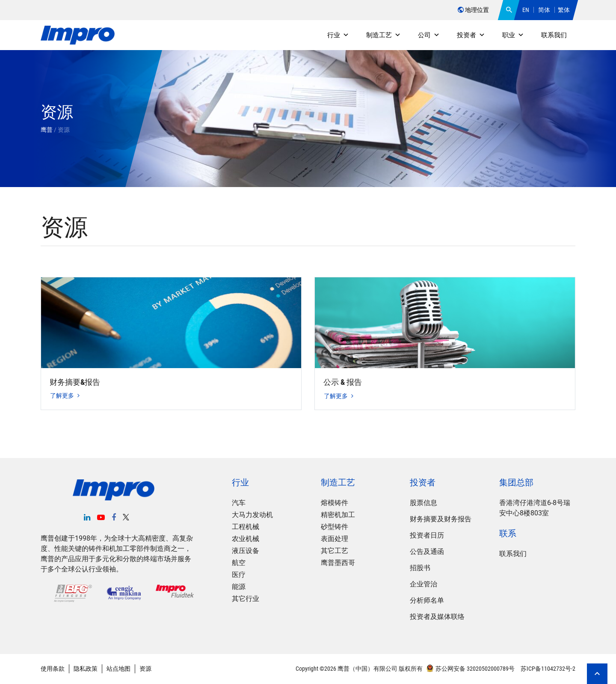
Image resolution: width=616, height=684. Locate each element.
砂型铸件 (335, 527)
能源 (239, 587)
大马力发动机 (252, 515)
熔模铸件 (335, 503)
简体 (544, 10)
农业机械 (246, 539)
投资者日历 (427, 535)
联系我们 (554, 35)
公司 (429, 35)
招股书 (420, 568)
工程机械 (246, 527)
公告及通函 (427, 552)
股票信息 (423, 503)
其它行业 (246, 599)
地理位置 (473, 10)
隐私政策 (86, 669)
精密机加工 (338, 515)
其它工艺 (335, 551)
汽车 (239, 503)
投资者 (471, 35)
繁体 (564, 10)
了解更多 (65, 396)
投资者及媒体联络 (437, 617)
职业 (513, 35)
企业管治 (423, 584)
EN (526, 10)
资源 (145, 669)
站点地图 (118, 669)
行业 (338, 35)
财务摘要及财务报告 (441, 519)
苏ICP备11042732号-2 (547, 669)
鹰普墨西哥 (338, 563)
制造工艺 (384, 35)
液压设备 (246, 551)
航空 (239, 563)
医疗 (239, 575)
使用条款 (53, 669)
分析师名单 (427, 600)
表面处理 (335, 539)
